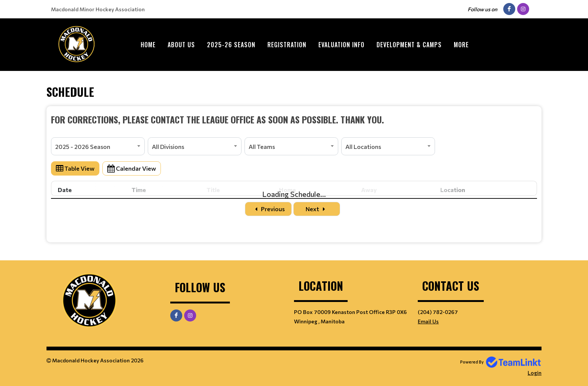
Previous (268, 209)
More (461, 45)
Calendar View (132, 168)
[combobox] (98, 146)
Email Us (428, 321)
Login (535, 373)
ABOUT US (181, 45)
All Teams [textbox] (262, 146)
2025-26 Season (231, 45)
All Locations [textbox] (363, 146)
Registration (287, 45)
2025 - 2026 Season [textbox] (83, 146)
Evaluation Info (341, 45)
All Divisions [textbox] (168, 146)
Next (317, 209)
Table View (75, 168)
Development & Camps (409, 45)
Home (148, 45)
